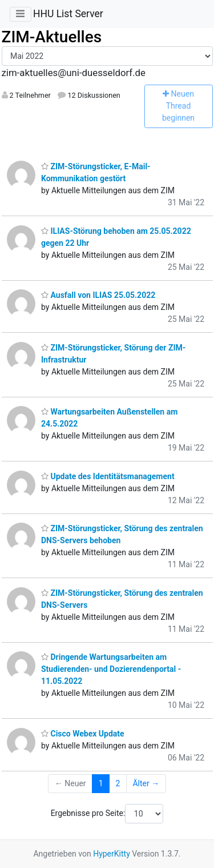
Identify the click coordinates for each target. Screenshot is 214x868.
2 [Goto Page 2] (118, 783)
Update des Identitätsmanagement (108, 476)
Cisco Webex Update (83, 734)
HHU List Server (68, 14)
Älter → (146, 783)
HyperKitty (112, 854)
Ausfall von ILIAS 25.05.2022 (98, 295)
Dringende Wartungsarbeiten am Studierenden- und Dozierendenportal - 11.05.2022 (111, 669)
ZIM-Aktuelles (52, 37)
